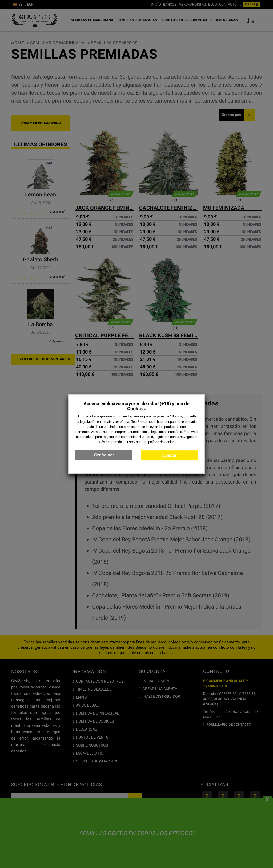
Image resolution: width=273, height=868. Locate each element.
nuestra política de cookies (156, 442)
